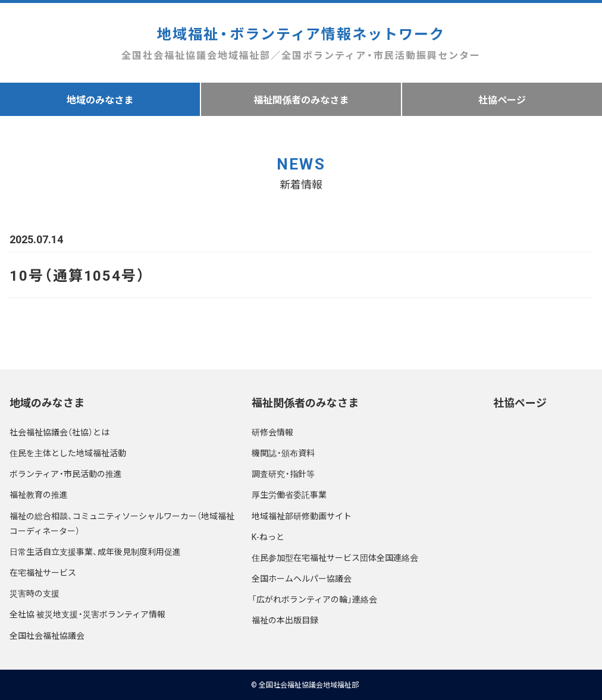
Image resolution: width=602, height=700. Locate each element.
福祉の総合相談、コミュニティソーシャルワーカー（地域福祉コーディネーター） (122, 523)
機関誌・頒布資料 (283, 453)
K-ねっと (268, 536)
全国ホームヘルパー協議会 (302, 578)
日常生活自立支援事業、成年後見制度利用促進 (95, 551)
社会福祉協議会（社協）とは (59, 432)
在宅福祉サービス (43, 572)
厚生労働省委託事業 (289, 494)
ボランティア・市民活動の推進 (66, 473)
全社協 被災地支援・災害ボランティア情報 (87, 614)
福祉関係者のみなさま (301, 99)
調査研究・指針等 (283, 473)
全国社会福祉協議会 (47, 635)
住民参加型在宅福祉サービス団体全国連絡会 (335, 557)
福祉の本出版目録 (285, 620)
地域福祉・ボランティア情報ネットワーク (301, 43)
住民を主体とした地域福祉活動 (68, 453)
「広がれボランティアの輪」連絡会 (314, 599)
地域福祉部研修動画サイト (302, 516)
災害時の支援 (35, 593)
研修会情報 (272, 432)
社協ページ (502, 99)
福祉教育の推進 (39, 494)
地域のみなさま (100, 99)
